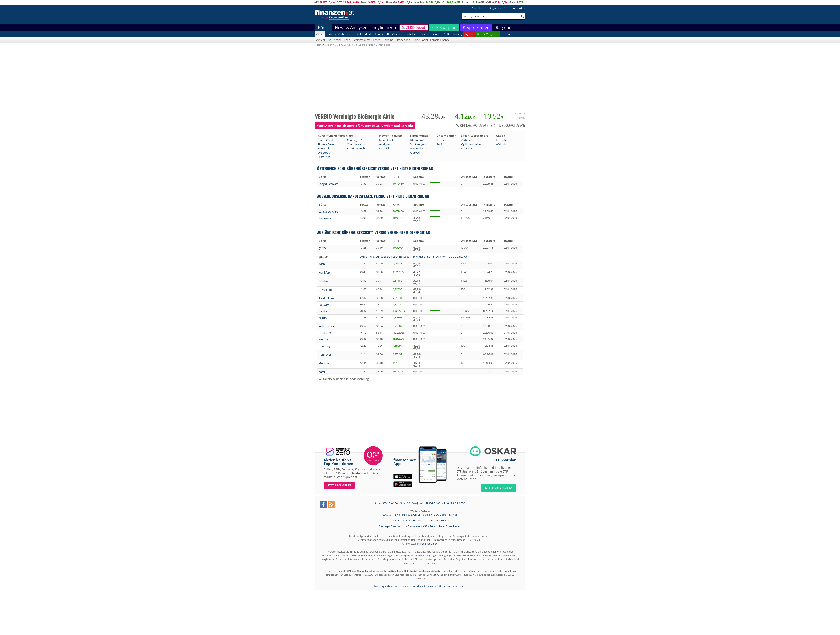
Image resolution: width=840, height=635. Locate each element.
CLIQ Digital (441, 515)
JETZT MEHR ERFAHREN (499, 488)
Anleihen (398, 34)
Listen (377, 40)
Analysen (385, 144)
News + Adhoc (388, 140)
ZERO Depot (416, 27)
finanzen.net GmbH (427, 544)
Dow (364, 2)
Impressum (409, 520)
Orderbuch (325, 153)
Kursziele (385, 148)
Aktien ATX (381, 503)
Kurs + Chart (325, 140)
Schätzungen (418, 144)
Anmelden (478, 8)
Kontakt (396, 520)
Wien (322, 264)
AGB (425, 526)
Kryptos (469, 34)
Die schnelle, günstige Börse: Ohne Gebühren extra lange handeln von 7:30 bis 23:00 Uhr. (415, 257)
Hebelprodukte (363, 34)
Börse (323, 27)
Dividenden (403, 40)
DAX (339, 2)
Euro (465, 2)
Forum (506, 34)
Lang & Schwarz (328, 184)
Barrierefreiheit (440, 520)
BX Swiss (324, 305)
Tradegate (325, 218)
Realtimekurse (362, 40)
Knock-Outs (469, 148)
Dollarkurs (417, 586)
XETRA (323, 318)
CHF (489, 2)
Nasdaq (419, 2)
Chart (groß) (354, 140)
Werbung (423, 520)
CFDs (447, 34)
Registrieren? (497, 8)
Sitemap (384, 526)
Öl (444, 2)
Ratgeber (504, 27)
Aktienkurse (324, 40)
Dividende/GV (419, 148)
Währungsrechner (384, 586)
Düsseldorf (325, 290)
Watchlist (502, 144)
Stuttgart (324, 339)
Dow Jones (417, 503)
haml (322, 372)
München (325, 363)
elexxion (427, 515)
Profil (440, 144)
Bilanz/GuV (417, 140)
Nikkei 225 (448, 503)
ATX (317, 2)
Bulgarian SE (326, 326)
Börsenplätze (326, 148)
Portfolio (501, 140)
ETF (388, 34)
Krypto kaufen (476, 27)
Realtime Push (356, 148)
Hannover (325, 355)
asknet (453, 515)
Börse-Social (420, 40)
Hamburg (325, 346)
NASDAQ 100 (433, 503)
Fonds (379, 34)
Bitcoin (442, 586)
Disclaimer (414, 526)
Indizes (331, 34)
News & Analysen (351, 27)
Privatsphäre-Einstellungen (445, 526)
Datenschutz (398, 526)
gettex (323, 248)
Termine (388, 40)
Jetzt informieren (339, 485)
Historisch (324, 157)
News (398, 586)
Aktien (320, 34)
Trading (457, 34)
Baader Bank (326, 298)
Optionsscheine (471, 144)
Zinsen (437, 34)
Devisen (426, 34)
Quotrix (323, 281)
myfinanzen (385, 27)
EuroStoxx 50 (402, 503)
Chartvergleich (356, 144)
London (324, 311)
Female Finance (440, 40)
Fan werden (518, 8)
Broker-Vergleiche (488, 34)
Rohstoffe (412, 34)
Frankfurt (324, 272)
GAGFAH (388, 515)
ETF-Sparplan (444, 27)
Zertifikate (345, 34)
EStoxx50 (391, 2)
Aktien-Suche (342, 40)
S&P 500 (460, 503)
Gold (512, 2)
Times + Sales (326, 144)
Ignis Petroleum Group (408, 515)
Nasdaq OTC (326, 333)
